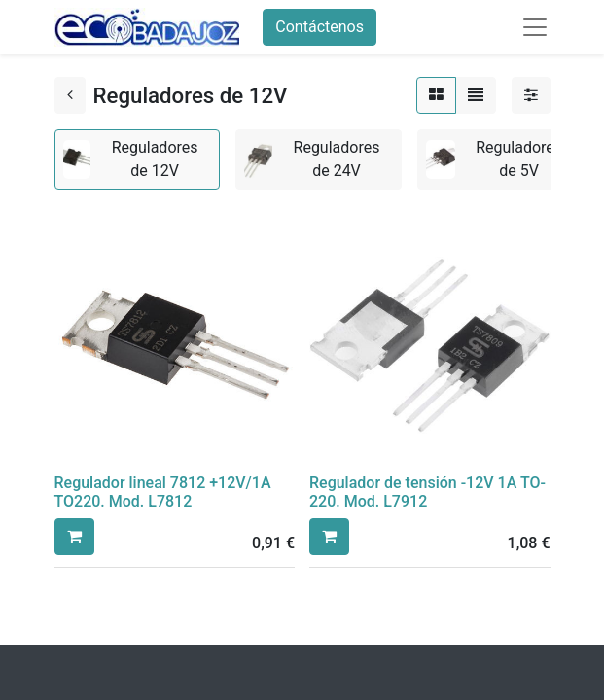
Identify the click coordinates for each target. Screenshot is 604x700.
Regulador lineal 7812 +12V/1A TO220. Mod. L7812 (163, 492)
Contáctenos (320, 27)
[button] (74, 537)
